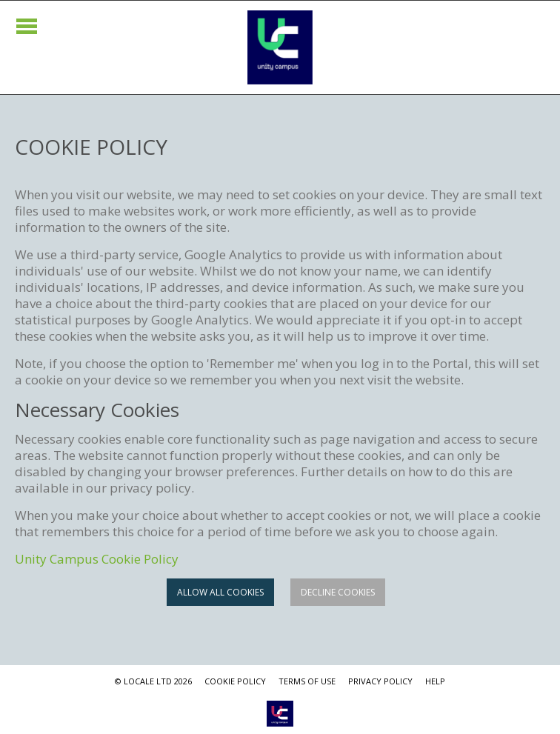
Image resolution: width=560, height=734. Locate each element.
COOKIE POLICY (235, 681)
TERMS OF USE (307, 681)
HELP (435, 681)
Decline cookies (338, 592)
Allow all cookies (220, 592)
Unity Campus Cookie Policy (97, 559)
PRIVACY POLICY (380, 681)
